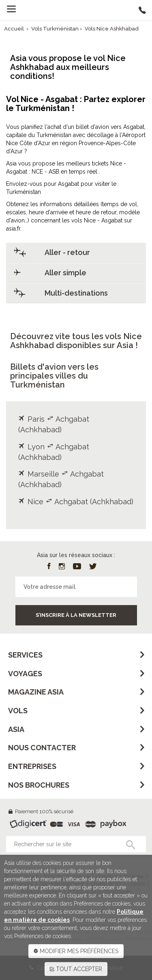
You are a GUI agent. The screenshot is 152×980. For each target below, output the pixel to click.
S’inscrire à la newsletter (76, 615)
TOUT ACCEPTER (76, 969)
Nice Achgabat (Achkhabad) (76, 502)
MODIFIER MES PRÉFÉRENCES (76, 951)
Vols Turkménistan (56, 29)
